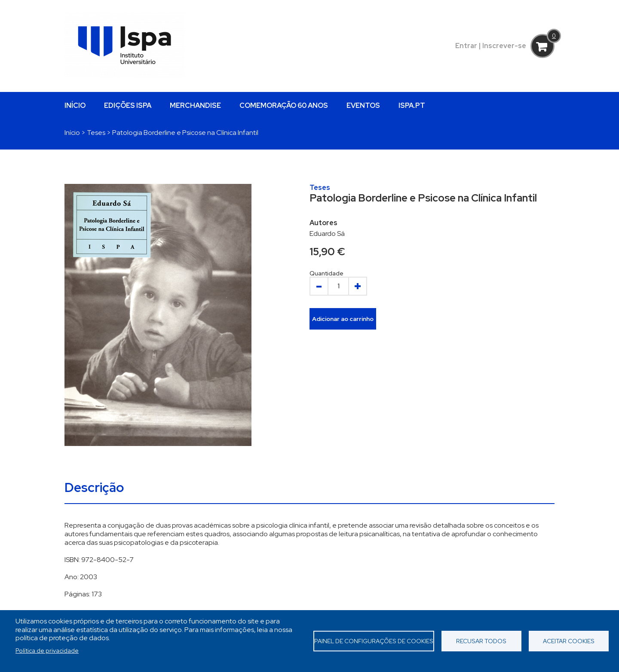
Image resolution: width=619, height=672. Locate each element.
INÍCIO (75, 105)
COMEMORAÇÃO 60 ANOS (284, 105)
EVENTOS (363, 105)
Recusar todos (481, 641)
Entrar (466, 46)
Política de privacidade (47, 651)
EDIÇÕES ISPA (128, 105)
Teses (96, 133)
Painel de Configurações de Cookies (374, 641)
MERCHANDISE (195, 105)
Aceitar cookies (569, 641)
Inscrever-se (504, 46)
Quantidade (326, 273)
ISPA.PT (412, 105)
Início (72, 133)
